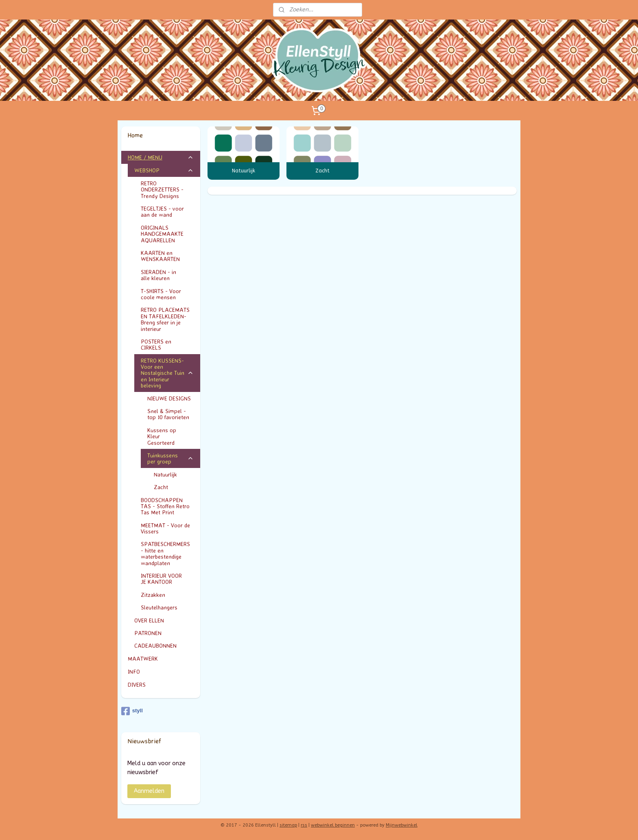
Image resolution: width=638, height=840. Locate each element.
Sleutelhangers (159, 607)
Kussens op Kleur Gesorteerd (171, 436)
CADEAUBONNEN (155, 645)
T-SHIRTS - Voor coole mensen (167, 294)
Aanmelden (149, 791)
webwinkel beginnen (333, 825)
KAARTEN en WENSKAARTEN (167, 256)
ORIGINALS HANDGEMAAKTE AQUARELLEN (162, 234)
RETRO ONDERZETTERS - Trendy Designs (167, 189)
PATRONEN (148, 633)
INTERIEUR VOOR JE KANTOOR (167, 579)
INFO (161, 671)
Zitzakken (153, 595)
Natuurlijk (244, 171)
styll (132, 711)
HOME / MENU (161, 157)
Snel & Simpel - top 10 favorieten (168, 414)
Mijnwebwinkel (402, 825)
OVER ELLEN (149, 620)
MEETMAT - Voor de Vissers (165, 528)
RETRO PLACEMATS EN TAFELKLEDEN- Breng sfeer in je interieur (165, 319)
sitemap (288, 825)
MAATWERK (161, 658)
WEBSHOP (164, 170)
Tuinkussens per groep (171, 458)
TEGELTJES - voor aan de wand (162, 211)
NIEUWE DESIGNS (169, 398)
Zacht (322, 171)
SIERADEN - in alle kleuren (167, 275)
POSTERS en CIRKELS (167, 344)
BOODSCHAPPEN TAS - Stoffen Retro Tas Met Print (165, 506)
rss (304, 825)
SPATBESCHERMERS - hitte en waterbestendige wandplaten (165, 553)
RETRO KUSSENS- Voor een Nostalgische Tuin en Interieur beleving (167, 373)
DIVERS (137, 684)
